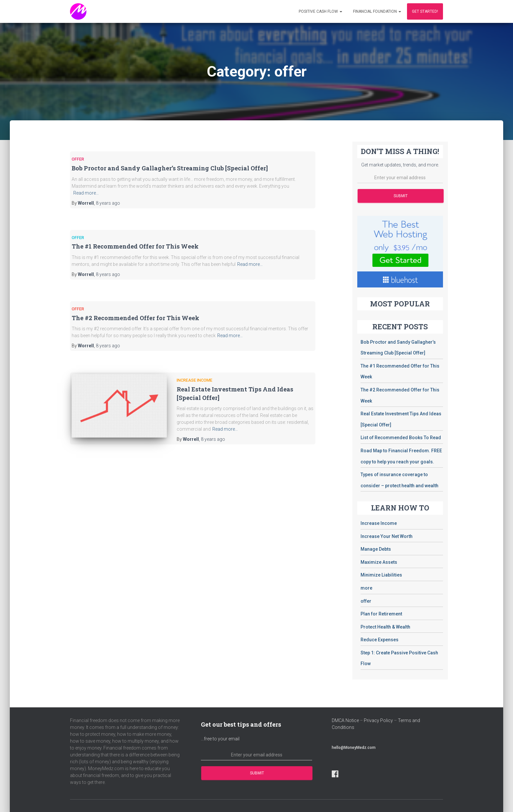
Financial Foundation (377, 11)
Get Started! (425, 11)
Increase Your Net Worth (387, 536)
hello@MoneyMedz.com (354, 748)
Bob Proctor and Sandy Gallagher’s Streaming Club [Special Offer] (170, 168)
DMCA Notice (345, 720)
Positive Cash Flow (320, 11)
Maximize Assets (379, 562)
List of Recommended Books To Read (401, 438)
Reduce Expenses (380, 640)
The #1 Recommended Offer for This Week (135, 246)
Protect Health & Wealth (385, 627)
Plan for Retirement (381, 614)
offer (78, 159)
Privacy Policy (378, 720)
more (366, 588)
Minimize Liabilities (381, 575)
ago (108, 203)
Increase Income (195, 380)
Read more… (86, 193)
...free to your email (220, 739)
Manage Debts (376, 549)
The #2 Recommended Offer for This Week (135, 318)
